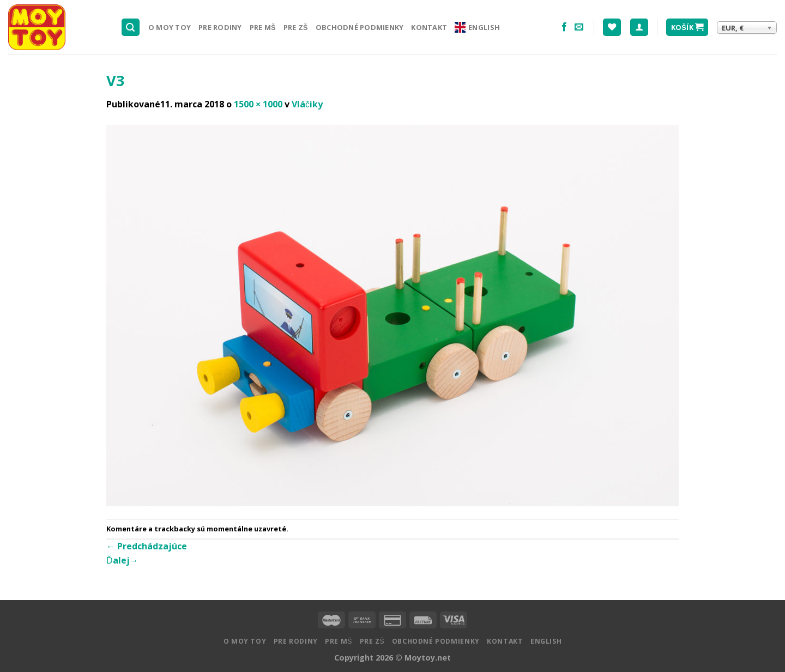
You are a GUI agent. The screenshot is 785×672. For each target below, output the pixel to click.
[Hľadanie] (131, 28)
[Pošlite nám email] (579, 27)
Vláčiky (307, 104)
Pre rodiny (220, 27)
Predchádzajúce (147, 546)
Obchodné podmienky (360, 27)
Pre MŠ (263, 27)
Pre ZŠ (296, 27)
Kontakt (429, 27)
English (477, 27)
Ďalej (122, 560)
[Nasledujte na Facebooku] (564, 27)
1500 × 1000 (258, 104)
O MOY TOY (170, 27)
